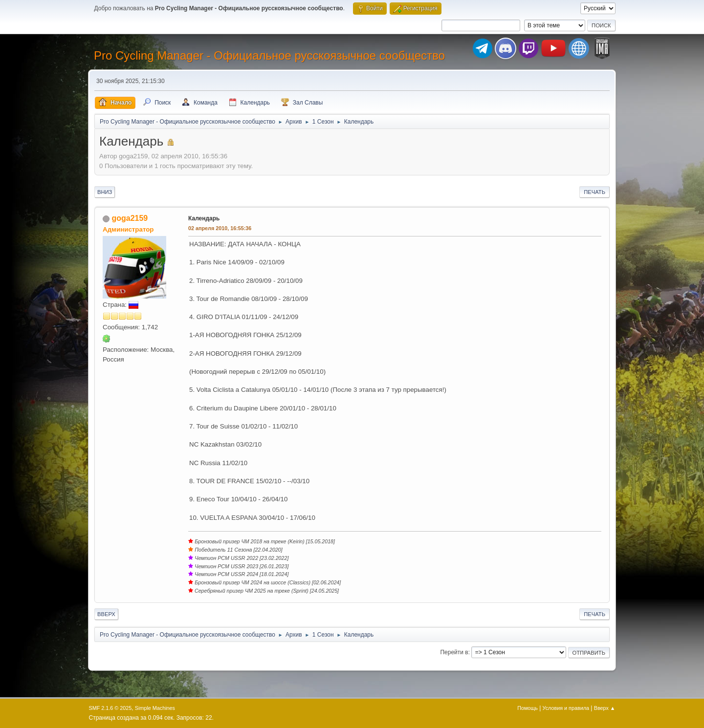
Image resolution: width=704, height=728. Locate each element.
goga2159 (130, 218)
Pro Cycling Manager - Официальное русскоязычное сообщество (269, 55)
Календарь (204, 218)
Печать (594, 192)
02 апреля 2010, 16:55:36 (220, 228)
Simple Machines (155, 708)
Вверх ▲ (605, 708)
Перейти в (454, 652)
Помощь (528, 708)
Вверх (106, 614)
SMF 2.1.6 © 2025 (110, 708)
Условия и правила (566, 708)
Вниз (105, 192)
